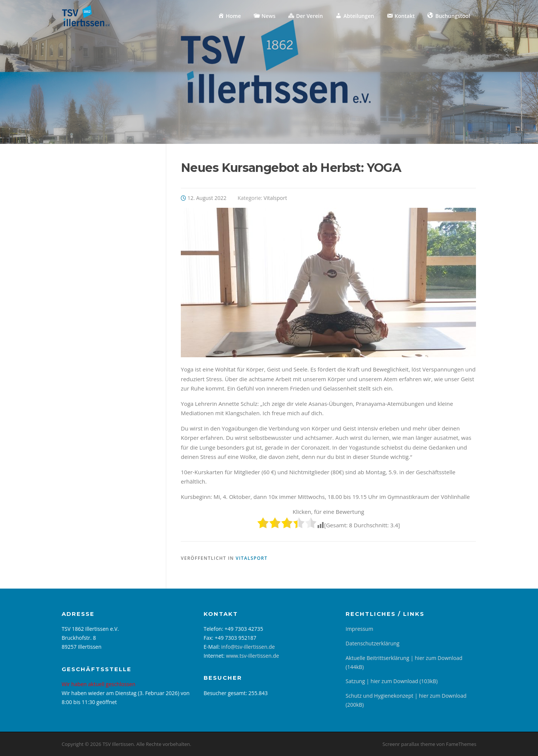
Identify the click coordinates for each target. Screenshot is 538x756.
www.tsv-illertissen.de (253, 656)
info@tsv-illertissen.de (248, 647)
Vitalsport (276, 198)
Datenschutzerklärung (372, 643)
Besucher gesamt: (226, 693)
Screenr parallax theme (409, 744)
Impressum (359, 629)
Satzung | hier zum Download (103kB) (392, 681)
